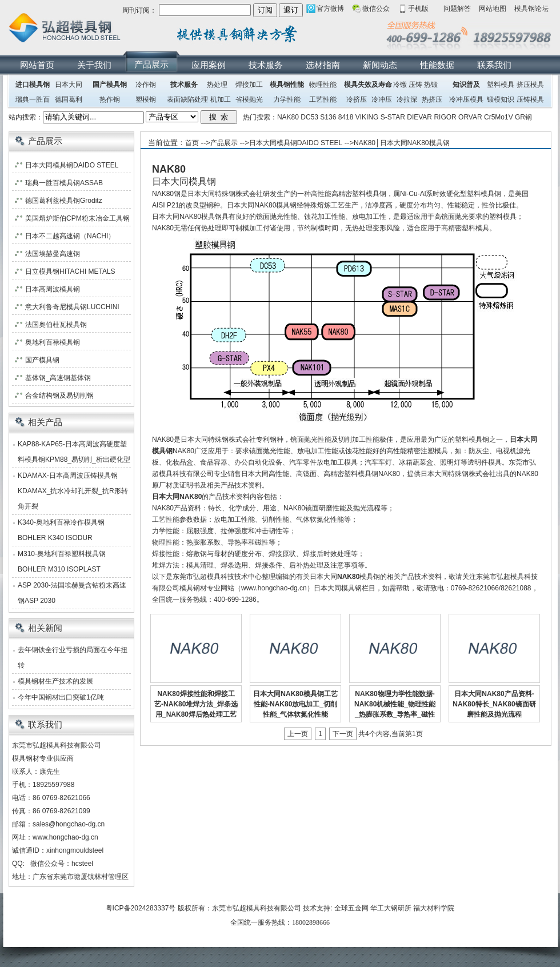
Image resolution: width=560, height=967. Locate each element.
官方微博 (330, 9)
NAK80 (288, 117)
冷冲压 (382, 99)
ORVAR (470, 117)
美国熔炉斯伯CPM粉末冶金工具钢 (77, 218)
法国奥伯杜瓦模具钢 (56, 325)
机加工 (221, 99)
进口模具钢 (33, 85)
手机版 (418, 9)
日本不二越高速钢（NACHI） (70, 236)
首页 (192, 143)
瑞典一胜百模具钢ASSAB (64, 183)
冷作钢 (146, 85)
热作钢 (110, 99)
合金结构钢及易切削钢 (59, 395)
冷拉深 (407, 99)
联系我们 (494, 65)
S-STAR (393, 117)
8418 (346, 117)
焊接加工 (249, 85)
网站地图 (493, 9)
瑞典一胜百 (33, 99)
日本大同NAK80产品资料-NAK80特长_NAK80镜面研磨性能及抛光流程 (494, 704)
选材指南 (323, 65)
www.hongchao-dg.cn (65, 837)
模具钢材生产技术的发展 (55, 681)
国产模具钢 (110, 85)
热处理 (217, 85)
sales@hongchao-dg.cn (69, 824)
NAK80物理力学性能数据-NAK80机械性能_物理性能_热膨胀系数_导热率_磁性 (395, 704)
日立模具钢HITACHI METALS (70, 271)
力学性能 (287, 99)
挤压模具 (530, 85)
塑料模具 (501, 85)
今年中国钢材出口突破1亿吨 (61, 697)
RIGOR (445, 117)
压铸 (415, 85)
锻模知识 (501, 99)
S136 (328, 117)
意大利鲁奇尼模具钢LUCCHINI (72, 307)
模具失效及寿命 (368, 85)
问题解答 (457, 9)
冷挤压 (357, 99)
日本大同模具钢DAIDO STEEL (296, 143)
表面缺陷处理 (187, 99)
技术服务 (266, 65)
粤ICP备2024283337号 (141, 908)
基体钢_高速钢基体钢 (58, 378)
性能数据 (437, 65)
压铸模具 (530, 99)
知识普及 (466, 85)
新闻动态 (380, 65)
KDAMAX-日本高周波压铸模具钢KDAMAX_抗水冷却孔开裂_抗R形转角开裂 (73, 491)
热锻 (431, 85)
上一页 (298, 734)
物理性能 (323, 85)
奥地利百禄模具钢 (53, 342)
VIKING (367, 117)
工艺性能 (323, 99)
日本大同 (69, 85)
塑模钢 (146, 99)
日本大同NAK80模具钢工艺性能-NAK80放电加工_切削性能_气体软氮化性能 (295, 704)
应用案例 (209, 65)
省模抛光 (249, 99)
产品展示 (151, 64)
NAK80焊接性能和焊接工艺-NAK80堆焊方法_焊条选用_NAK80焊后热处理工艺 (196, 704)
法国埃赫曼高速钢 (53, 254)
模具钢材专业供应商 (43, 758)
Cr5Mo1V (499, 117)
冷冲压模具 (466, 99)
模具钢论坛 (531, 9)
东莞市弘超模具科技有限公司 (257, 908)
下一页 (343, 734)
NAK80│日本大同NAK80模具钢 (402, 143)
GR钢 (523, 117)
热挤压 (432, 99)
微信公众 (376, 9)
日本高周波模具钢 (53, 289)
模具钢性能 (287, 85)
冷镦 (400, 85)
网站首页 (37, 65)
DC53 (309, 117)
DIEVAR (419, 117)
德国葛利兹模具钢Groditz (64, 201)
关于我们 (94, 65)
